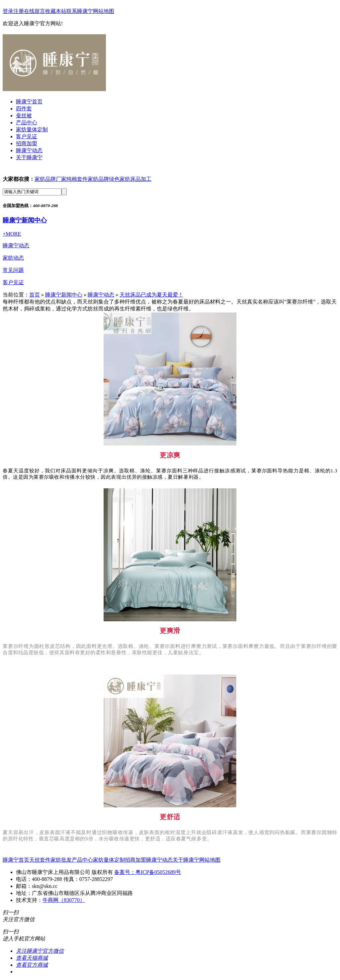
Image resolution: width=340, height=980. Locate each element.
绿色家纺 (120, 179)
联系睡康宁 (80, 11)
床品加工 (141, 179)
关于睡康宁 (29, 157)
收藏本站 (56, 11)
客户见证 (27, 136)
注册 (19, 11)
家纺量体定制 (32, 129)
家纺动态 (13, 258)
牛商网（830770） (64, 900)
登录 (8, 11)
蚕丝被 (24, 116)
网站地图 (104, 11)
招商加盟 (27, 143)
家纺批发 (61, 860)
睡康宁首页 (29, 102)
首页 (35, 295)
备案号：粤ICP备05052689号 (148, 872)
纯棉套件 (77, 179)
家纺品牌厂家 (50, 179)
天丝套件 (40, 860)
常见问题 (13, 270)
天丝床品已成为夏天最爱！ (151, 295)
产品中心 (27, 122)
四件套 (24, 109)
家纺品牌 (98, 179)
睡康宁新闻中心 (25, 220)
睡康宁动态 (29, 150)
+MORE (12, 234)
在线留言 (35, 11)
